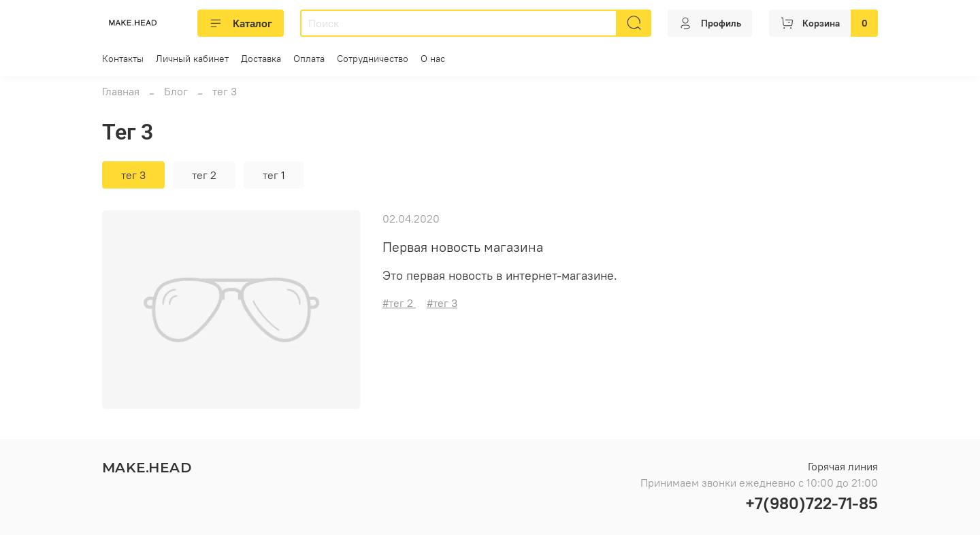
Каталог (241, 23)
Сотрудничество (373, 59)
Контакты (123, 59)
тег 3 (133, 175)
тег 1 (274, 175)
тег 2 (204, 175)
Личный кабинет (192, 59)
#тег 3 (442, 303)
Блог (176, 91)
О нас (433, 59)
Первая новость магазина (463, 247)
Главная (121, 91)
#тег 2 (399, 303)
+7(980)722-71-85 (812, 503)
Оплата (309, 59)
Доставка (261, 59)
